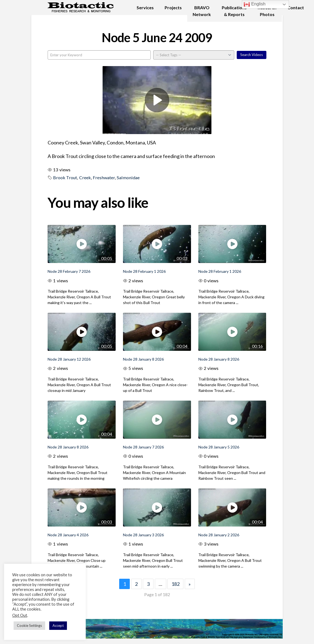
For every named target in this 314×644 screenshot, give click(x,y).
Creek (85, 177)
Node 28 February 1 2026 (144, 271)
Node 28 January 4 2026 (68, 535)
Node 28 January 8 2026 (143, 359)
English (255, 4)
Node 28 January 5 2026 (219, 447)
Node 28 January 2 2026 (219, 535)
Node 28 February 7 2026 (69, 271)
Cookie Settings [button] (29, 626)
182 (176, 584)
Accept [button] (58, 626)
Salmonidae (128, 177)
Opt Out (20, 615)
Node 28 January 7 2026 (143, 447)
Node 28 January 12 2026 (69, 359)
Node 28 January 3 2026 (143, 535)
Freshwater (104, 177)
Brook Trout (65, 177)
